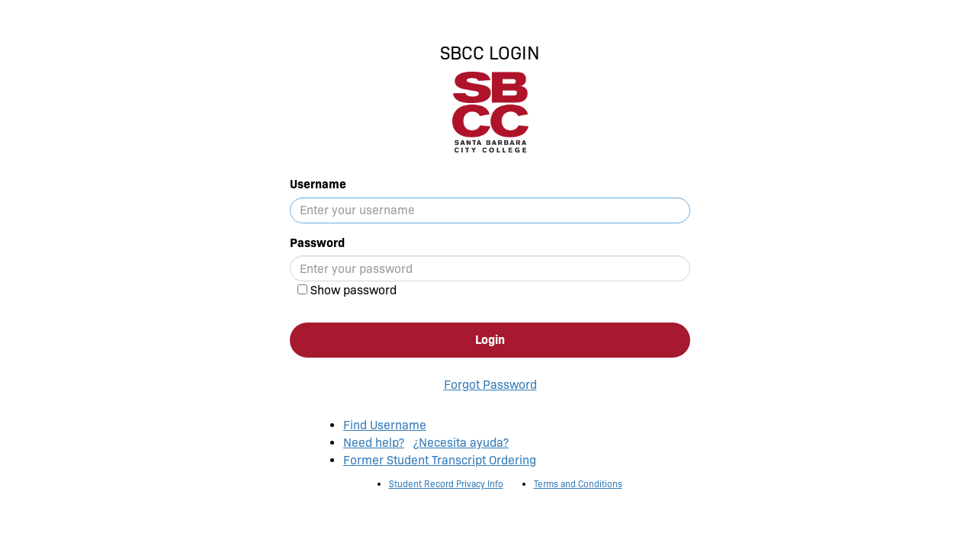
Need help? (374, 443)
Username (318, 184)
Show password (353, 290)
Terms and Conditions (578, 484)
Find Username (385, 425)
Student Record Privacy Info (446, 484)
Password (317, 243)
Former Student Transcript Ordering (440, 460)
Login (490, 340)
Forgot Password (490, 385)
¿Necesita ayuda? (461, 443)
